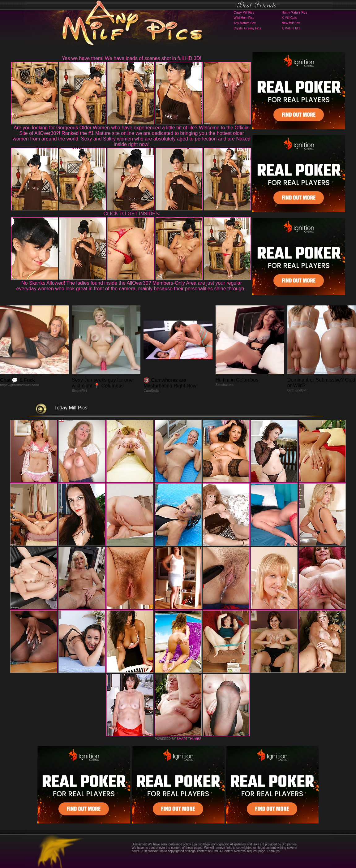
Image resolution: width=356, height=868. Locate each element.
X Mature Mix (291, 28)
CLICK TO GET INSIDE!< (132, 214)
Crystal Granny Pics (247, 28)
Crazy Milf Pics (244, 13)
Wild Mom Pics (244, 18)
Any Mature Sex (245, 23)
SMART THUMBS (189, 739)
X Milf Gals (289, 18)
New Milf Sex (291, 23)
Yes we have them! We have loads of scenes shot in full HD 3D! (132, 58)
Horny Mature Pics (294, 13)
